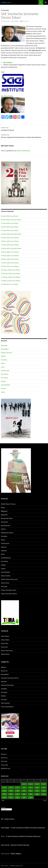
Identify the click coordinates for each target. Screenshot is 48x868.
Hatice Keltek (5, 640)
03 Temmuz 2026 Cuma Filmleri (11, 273)
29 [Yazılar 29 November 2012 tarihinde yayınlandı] (24, 797)
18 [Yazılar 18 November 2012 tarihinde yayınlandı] (44, 791)
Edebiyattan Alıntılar (7, 533)
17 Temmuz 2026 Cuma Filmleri (11, 277)
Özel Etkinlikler (5, 10)
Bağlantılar (4, 511)
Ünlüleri (3, 696)
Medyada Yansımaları (7, 685)
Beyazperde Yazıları (7, 518)
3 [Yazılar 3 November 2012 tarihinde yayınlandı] (37, 784)
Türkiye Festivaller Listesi (9, 590)
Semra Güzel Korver (7, 651)
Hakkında (4, 551)
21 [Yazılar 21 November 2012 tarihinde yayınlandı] (17, 794)
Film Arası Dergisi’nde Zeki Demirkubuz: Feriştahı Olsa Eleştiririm (24, 136)
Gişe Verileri (5, 374)
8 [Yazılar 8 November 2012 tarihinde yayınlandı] (24, 787)
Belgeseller (4, 345)
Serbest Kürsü (5, 654)
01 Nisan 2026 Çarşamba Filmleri (11, 234)
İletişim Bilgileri (16, 854)
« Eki (3, 800)
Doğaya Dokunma (6, 353)
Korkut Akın (5, 643)
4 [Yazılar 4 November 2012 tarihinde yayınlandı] (44, 784)
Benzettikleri (5, 349)
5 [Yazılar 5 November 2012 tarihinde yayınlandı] (4, 787)
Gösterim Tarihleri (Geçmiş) (20, 845)
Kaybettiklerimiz (6, 558)
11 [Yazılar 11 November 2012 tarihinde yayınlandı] (44, 787)
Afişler (3, 508)
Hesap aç (4, 754)
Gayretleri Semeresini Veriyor (10, 678)
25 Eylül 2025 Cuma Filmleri (10, 284)
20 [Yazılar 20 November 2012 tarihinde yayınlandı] (11, 794)
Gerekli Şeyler (5, 371)
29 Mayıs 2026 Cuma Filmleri (10, 266)
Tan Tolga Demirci (7, 96)
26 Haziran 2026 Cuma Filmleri (10, 270)
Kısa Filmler (5, 378)
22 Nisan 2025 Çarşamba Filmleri (11, 248)
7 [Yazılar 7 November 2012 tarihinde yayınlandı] (17, 787)
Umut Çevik (5, 845)
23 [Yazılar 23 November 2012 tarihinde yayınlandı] (31, 794)
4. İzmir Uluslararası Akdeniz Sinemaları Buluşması (28, 828)
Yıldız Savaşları (5, 703)
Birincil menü (46, 2)
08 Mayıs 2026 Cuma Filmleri (10, 259)
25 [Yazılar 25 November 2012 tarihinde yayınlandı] (44, 794)
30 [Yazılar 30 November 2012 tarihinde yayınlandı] (31, 797)
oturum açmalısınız (24, 151)
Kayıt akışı (4, 761)
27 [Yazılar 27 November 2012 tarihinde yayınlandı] (11, 797)
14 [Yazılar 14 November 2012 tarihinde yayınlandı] (17, 791)
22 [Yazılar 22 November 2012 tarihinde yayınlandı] (24, 794)
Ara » (45, 800)
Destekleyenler (6, 525)
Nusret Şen (4, 647)
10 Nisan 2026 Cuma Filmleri (10, 241)
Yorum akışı (4, 765)
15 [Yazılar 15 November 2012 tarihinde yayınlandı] (24, 791)
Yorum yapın (25, 21)
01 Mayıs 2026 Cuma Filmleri (10, 256)
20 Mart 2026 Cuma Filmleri (10, 227)
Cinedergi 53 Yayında (24, 129)
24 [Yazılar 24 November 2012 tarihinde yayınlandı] (37, 794)
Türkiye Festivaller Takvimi (9, 594)
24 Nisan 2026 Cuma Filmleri (10, 252)
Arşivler (3, 807)
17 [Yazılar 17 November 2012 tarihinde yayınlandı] (37, 791)
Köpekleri (4, 682)
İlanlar (3, 554)
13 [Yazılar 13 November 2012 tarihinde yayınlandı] (11, 791)
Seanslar (4, 388)
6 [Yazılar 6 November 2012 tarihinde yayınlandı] (11, 787)
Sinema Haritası (6, 576)
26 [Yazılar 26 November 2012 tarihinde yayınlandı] (4, 797)
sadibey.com (6, 2)
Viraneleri (4, 699)
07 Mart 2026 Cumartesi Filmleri (11, 220)
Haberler (4, 547)
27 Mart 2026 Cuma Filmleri (10, 230)
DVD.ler (3, 356)
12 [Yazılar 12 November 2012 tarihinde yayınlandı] (4, 791)
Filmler (3, 363)
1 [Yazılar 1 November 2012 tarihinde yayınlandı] (24, 784)
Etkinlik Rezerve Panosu (8, 504)
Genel (3, 367)
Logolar (3, 569)
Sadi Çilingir (16, 21)
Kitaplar (3, 381)
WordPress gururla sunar (16, 866)
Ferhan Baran (5, 636)
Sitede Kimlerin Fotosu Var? (9, 579)
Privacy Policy (5, 866)
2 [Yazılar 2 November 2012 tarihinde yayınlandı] (31, 784)
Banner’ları (4, 671)
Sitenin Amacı (5, 583)
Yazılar (3, 392)
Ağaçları (3, 667)
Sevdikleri (4, 689)
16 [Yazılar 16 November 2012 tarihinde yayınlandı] (31, 791)
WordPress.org (5, 768)
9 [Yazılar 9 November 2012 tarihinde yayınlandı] (31, 787)
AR (2, 819)
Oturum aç (4, 758)
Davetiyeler (4, 522)
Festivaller (4, 360)
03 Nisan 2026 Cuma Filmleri (10, 238)
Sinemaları (4, 692)
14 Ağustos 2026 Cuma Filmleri (11, 281)
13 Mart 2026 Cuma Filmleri (10, 223)
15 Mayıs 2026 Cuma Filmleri (10, 263)
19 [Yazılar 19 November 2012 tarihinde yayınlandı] (4, 794)
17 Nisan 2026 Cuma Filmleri (10, 245)
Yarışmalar (4, 586)
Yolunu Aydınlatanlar (7, 707)
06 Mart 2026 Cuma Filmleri (10, 216)
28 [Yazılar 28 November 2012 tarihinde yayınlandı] (17, 797)
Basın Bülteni (8, 62)
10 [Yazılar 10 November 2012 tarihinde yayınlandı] (37, 787)
